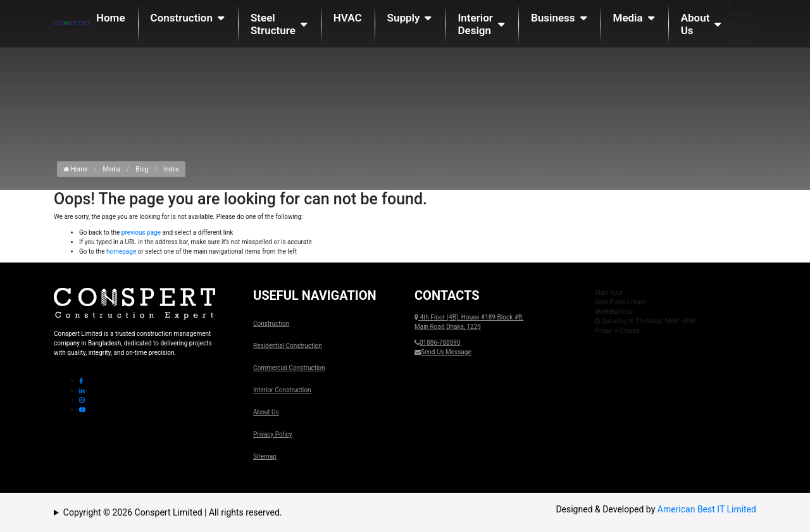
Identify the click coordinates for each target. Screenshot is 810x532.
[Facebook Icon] (81, 381)
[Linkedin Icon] (82, 391)
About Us (695, 24)
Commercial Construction (289, 368)
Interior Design (475, 24)
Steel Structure (273, 24)
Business (553, 18)
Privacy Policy (273, 434)
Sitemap (265, 456)
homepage (121, 251)
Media (628, 18)
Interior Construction (282, 390)
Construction (182, 18)
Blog (142, 169)
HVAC (348, 18)
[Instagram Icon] (82, 400)
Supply (404, 18)
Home (111, 18)
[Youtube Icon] (82, 410)
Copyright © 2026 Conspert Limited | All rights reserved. (173, 512)
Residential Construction (288, 346)
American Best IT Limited (707, 509)
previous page (141, 232)
